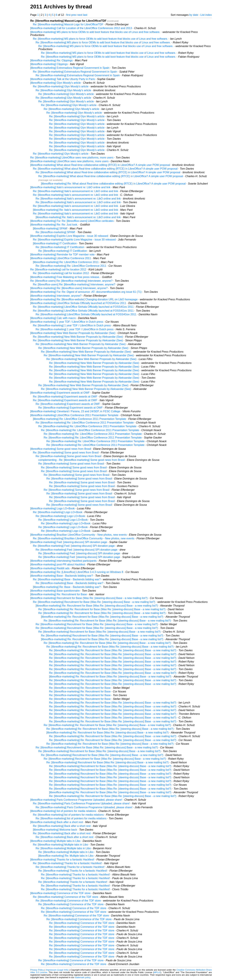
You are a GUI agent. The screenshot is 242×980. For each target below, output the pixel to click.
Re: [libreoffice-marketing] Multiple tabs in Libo (61, 845)
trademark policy (83, 977)
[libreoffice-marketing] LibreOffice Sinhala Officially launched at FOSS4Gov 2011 (78, 303)
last (85, 15)
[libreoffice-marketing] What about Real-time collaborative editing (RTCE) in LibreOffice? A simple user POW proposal (100, 165)
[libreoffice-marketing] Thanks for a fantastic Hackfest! (62, 860)
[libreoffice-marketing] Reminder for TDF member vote (62, 255)
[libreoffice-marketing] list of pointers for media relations (63, 811)
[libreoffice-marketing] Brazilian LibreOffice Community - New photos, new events (78, 535)
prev (74, 15)
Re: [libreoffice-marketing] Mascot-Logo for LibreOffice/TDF (68, 24)
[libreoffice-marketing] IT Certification (55, 243)
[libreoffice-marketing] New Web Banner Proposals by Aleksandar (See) (73, 333)
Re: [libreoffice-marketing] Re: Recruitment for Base (80, 688)
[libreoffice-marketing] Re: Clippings (51, 60)
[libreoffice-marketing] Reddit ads (50, 568)
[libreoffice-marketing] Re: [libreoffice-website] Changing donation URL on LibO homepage (84, 299)
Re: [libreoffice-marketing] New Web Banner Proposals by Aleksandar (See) (78, 337)
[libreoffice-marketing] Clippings (49, 64)
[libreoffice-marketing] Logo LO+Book (52, 508)
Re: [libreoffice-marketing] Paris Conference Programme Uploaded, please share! (81, 803)
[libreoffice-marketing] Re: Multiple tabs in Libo (66, 856)
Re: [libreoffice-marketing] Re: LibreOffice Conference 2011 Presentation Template (85, 423)
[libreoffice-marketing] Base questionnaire (55, 591)
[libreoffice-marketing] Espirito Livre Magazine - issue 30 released (69, 236)
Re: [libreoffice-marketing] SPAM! (55, 232)
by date (194, 15)
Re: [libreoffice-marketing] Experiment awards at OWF (65, 397)
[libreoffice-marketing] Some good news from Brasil (61, 449)
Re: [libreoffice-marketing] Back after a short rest (62, 826)
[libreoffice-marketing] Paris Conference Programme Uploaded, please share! (76, 800)
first (68, 15)
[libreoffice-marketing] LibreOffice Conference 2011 (61, 258)
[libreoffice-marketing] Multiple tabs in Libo (55, 841)
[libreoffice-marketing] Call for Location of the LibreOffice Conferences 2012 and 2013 (81, 28)
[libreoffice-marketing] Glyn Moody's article (56, 83)
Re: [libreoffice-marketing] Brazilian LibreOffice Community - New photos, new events (84, 538)
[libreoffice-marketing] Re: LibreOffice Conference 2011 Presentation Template (79, 419)
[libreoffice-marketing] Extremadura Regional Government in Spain (70, 68)
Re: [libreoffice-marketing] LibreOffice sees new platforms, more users (72, 158)
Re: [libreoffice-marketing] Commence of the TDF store (66, 897)
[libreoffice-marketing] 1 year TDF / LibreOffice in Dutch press (67, 322)
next (80, 15)
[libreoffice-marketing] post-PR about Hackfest (58, 564)
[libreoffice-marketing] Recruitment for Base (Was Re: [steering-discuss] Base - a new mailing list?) (89, 598)
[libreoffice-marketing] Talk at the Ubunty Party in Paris (63, 79)
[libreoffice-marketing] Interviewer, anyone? (56, 296)
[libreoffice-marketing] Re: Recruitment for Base (59, 594)
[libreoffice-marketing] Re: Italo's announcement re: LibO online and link (75, 210)
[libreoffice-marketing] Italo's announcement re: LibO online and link (70, 187)
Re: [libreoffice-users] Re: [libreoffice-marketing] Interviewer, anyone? (71, 281)
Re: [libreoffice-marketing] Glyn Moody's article (61, 86)
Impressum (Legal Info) (57, 970)
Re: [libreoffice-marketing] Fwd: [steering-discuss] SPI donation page (74, 546)
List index (206, 15)
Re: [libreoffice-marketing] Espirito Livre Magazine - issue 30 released (74, 240)
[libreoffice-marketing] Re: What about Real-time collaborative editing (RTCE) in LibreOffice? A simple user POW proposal (113, 184)
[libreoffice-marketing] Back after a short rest (57, 822)
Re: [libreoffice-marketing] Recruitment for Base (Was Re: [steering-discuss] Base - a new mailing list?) (94, 602)
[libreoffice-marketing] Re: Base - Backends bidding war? (67, 587)
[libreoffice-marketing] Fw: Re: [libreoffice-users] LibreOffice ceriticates (72, 221)
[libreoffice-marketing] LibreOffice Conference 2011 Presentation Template (74, 415)
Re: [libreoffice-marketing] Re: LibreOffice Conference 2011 (71, 266)
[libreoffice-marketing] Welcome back (55, 830)
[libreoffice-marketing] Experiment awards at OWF (60, 393)
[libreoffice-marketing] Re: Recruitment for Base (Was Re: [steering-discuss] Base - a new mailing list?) (97, 606)
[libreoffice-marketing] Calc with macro (53, 318)
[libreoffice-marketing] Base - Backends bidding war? (62, 576)
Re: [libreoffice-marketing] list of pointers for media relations (68, 815)
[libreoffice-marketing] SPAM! (50, 228)
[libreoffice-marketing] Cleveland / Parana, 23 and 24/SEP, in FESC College (75, 411)
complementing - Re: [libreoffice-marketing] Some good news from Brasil (82, 460)
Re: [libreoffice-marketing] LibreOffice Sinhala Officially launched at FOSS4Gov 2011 (83, 307)
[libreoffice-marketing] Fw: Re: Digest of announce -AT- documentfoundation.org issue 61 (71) (86, 292)
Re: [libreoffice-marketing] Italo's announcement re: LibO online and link (75, 191)
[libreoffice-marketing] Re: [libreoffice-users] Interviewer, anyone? (69, 288)
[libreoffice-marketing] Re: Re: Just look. (54, 225)
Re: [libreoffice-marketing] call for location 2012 (58, 269)
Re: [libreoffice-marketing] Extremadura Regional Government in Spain (75, 72)
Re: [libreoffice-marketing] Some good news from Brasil (66, 453)
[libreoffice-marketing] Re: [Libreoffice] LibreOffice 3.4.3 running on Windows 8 (77, 572)
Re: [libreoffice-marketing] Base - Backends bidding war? (67, 579)
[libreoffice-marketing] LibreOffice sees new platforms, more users (69, 161)
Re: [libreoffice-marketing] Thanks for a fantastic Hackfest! (67, 863)
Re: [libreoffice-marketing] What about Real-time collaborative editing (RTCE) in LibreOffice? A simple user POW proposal (105, 169)
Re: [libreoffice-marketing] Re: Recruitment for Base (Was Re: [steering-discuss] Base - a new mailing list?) (102, 609)
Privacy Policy (37, 970)
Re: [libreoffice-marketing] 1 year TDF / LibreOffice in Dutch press (72, 325)
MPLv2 (157, 972)
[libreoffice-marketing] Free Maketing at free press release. (65, 277)
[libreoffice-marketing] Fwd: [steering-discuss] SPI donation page (69, 542)
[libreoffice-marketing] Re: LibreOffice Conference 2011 (66, 262)
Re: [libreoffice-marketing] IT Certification (60, 247)
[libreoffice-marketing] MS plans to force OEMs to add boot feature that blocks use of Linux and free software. (95, 32)
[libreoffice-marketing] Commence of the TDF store (60, 893)
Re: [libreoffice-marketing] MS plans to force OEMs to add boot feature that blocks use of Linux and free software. (100, 39)
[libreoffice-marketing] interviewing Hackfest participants (63, 561)
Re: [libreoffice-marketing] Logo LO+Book (58, 512)
